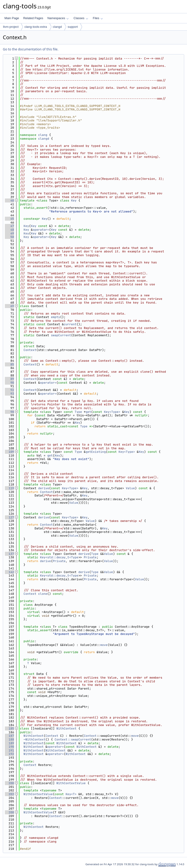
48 (9, 230)
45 (9, 219)
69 (9, 306)
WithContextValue (71, 783)
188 (9, 739)
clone (43, 594)
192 (9, 754)
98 (9, 412)
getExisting (96, 452)
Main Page (12, 18)
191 (9, 750)
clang (43, 135)
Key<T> (71, 794)
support (73, 27)
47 (9, 226)
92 (9, 390)
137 (9, 554)
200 (9, 783)
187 (9, 736)
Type (78, 412)
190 (9, 747)
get (88, 412)
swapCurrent (61, 335)
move (104, 645)
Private (90, 557)
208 (9, 812)
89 (9, 379)
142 (9, 572)
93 (9, 394)
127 (9, 517)
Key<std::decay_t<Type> (60, 557)
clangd (57, 27)
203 (9, 794)
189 (9, 743)
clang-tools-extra (36, 27)
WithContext (66, 728)
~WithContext (35, 739)
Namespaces (58, 18)
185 (9, 728)
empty (56, 317)
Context (30, 350)
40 (9, 200)
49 (9, 233)
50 (9, 237)
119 (9, 488)
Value (130, 488)
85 (9, 364)
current (70, 324)
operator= (41, 230)
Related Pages (33, 18)
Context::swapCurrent (73, 739)
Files (98, 18)
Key (74, 200)
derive (44, 488)
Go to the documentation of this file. (31, 49)
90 (9, 383)
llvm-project (11, 27)
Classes (81, 18)
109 (9, 452)
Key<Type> (112, 412)
